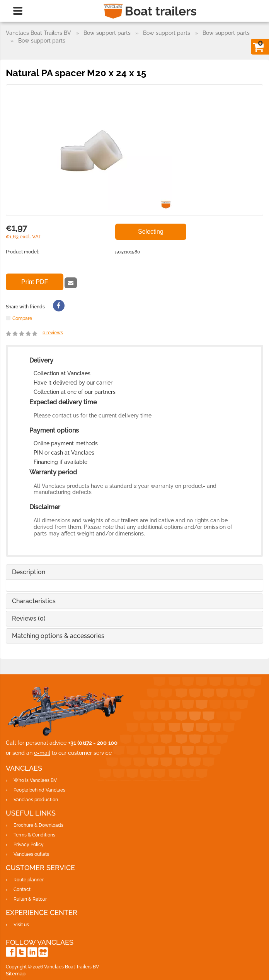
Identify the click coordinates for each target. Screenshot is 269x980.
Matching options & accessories (58, 636)
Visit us (21, 925)
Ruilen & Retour (30, 899)
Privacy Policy (29, 845)
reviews (53, 333)
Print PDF (35, 282)
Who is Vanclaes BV (35, 780)
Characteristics (34, 601)
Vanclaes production (36, 800)
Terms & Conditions (34, 835)
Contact (22, 889)
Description (29, 572)
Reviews (29, 618)
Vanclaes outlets (31, 854)
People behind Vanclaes (39, 790)
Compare (22, 318)
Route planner (29, 880)
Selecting (151, 232)
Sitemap (16, 974)
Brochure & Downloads (38, 825)
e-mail (42, 753)
